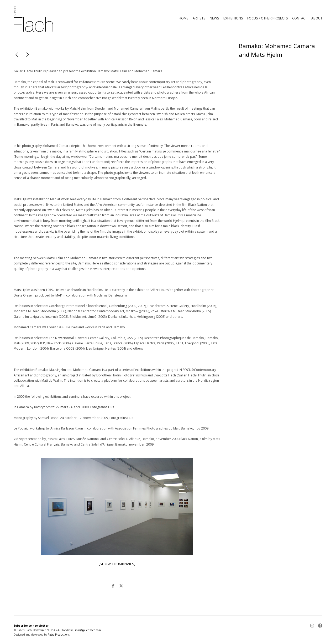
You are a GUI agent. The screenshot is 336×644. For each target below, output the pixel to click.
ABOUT (317, 18)
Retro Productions (59, 635)
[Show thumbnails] (117, 564)
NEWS (214, 18)
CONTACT (300, 18)
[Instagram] (313, 626)
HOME (184, 18)
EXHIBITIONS (233, 18)
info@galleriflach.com (88, 630)
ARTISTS (199, 18)
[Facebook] (319, 626)
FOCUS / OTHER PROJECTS (268, 18)
